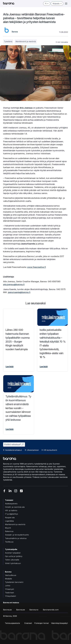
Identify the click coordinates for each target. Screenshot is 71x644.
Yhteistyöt (9, 589)
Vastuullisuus (11, 575)
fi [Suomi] (47, 4)
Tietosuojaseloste (12, 623)
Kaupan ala (10, 517)
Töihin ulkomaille (12, 560)
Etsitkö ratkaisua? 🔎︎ (14, 444)
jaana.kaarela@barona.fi (19, 292)
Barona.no (34, 610)
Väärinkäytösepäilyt (59, 623)
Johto (8, 586)
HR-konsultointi (50, 450)
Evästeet (28, 623)
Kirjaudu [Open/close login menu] (57, 4)
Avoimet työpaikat (13, 553)
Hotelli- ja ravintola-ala (15, 507)
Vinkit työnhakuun (13, 563)
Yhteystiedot (10, 596)
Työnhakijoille (11, 549)
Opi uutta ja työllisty (14, 556)
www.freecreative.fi (36, 267)
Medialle (8, 579)
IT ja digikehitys (11, 514)
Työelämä (8, 41)
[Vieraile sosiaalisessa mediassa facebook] (4, 491)
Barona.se (7, 610)
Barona (8, 572)
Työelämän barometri (14, 582)
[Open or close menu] (66, 4)
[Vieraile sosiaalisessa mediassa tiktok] (21, 491)
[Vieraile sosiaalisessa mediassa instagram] (16, 491)
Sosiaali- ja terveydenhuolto (17, 535)
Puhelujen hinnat (42, 623)
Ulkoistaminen (33, 450)
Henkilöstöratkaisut (13, 450)
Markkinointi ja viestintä (26, 41)
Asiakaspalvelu (11, 504)
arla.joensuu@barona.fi (14, 284)
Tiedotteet (9, 593)
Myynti (8, 528)
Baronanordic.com (51, 610)
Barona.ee (21, 610)
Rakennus (9, 531)
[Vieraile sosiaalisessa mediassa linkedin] (10, 491)
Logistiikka (9, 521)
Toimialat (9, 500)
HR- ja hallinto (11, 510)
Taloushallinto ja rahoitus (16, 538)
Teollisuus (9, 542)
